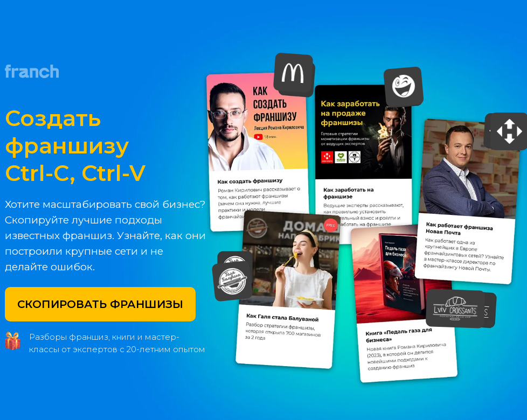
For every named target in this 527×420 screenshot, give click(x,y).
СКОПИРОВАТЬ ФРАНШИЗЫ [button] (100, 304)
